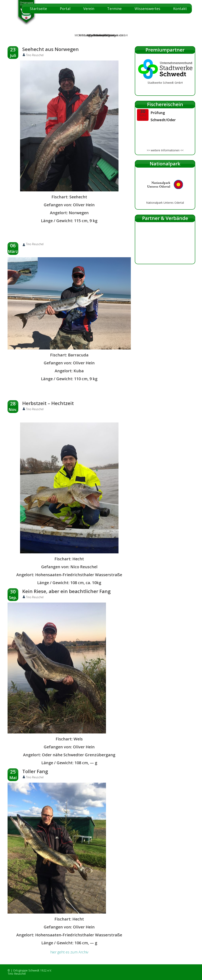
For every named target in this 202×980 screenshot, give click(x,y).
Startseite (38, 9)
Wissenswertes (147, 9)
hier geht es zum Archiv (69, 952)
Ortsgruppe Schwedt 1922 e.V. (32, 970)
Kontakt (180, 9)
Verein (89, 9)
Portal (65, 9)
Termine (114, 9)
